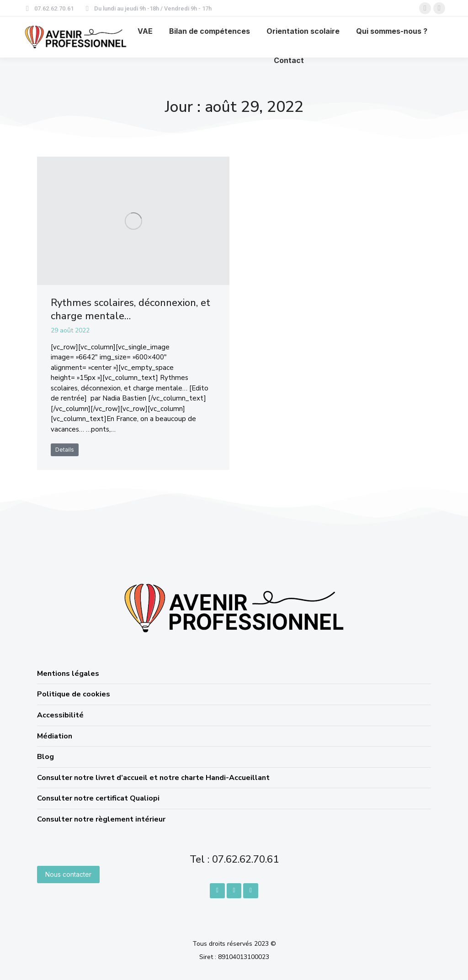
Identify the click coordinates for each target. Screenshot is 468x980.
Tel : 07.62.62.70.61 (234, 859)
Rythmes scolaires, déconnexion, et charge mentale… (130, 309)
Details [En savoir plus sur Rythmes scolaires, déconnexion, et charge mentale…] (65, 450)
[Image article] (133, 221)
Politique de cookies (74, 694)
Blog (45, 757)
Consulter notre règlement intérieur (101, 819)
